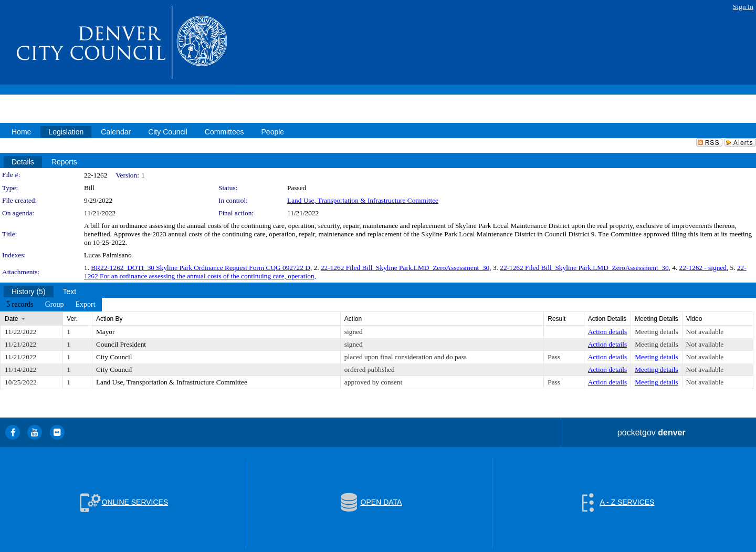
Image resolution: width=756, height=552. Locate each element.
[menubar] (51, 305)
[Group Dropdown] (55, 305)
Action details (607, 332)
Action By (109, 319)
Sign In (743, 7)
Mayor (106, 332)
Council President (121, 344)
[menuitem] (20, 305)
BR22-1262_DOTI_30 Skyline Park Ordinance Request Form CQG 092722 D (201, 268)
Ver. (72, 319)
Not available (705, 332)
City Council (114, 357)
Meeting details (657, 332)
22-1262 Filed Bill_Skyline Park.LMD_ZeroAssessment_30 (405, 268)
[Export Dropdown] (85, 305)
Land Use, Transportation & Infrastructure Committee (363, 200)
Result (556, 319)
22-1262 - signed (703, 268)
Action (353, 319)
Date (11, 319)
